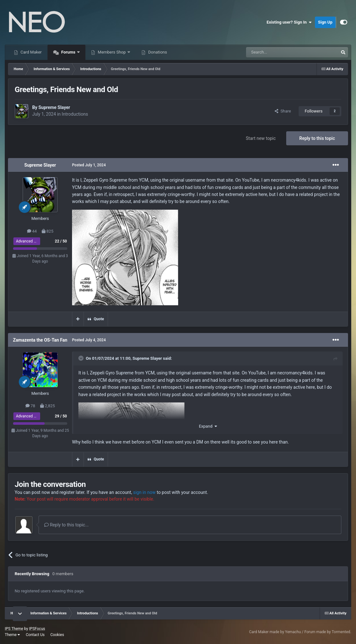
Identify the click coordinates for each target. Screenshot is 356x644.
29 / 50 (61, 416)
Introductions (75, 114)
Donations (157, 52)
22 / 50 (61, 241)
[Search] (277, 52)
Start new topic (261, 138)
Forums (68, 52)
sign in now (145, 492)
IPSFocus (37, 629)
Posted (89, 165)
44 (32, 231)
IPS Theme (14, 629)
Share (283, 111)
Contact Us (35, 635)
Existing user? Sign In (289, 22)
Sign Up (325, 22)
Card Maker (31, 52)
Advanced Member (32, 241)
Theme (12, 635)
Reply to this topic (317, 138)
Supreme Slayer (54, 107)
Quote (99, 319)
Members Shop (112, 52)
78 (30, 406)
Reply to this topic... (66, 525)
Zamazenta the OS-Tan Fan (40, 340)
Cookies (57, 635)
